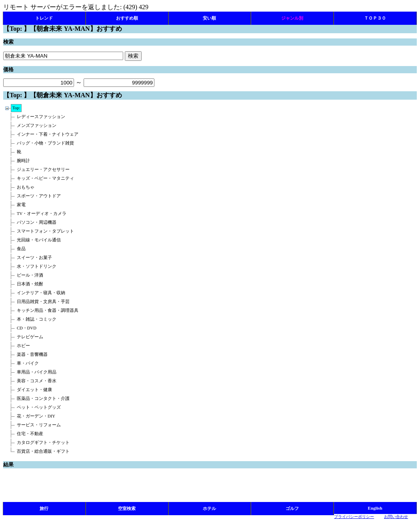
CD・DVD (27, 328)
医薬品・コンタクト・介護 (43, 399)
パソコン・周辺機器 (37, 222)
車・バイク (28, 363)
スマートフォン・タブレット (45, 231)
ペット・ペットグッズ (39, 407)
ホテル (209, 508)
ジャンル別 (292, 18)
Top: (16, 108)
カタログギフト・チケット (43, 443)
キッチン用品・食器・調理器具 (48, 310)
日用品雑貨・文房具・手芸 (43, 302)
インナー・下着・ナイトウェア (48, 134)
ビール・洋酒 (30, 275)
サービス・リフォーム (39, 425)
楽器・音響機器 (32, 354)
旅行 (44, 508)
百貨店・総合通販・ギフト (43, 451)
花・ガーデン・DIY (36, 416)
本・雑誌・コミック (37, 319)
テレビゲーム (30, 337)
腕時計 (23, 161)
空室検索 (127, 508)
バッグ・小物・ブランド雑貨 (45, 143)
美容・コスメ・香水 (37, 381)
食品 (21, 249)
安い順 (209, 18)
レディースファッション (41, 117)
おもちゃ (26, 187)
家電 (21, 205)
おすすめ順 (127, 18)
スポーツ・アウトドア (39, 196)
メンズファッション (37, 125)
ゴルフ (292, 508)
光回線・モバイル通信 (39, 240)
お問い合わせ (396, 517)
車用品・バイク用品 (37, 372)
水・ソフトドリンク (37, 266)
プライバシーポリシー (354, 517)
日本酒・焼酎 (30, 284)
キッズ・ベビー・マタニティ (45, 178)
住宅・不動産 (30, 434)
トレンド (44, 18)
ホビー (23, 346)
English (375, 508)
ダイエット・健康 (34, 390)
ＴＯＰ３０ (375, 18)
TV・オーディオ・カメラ (42, 214)
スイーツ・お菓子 (34, 258)
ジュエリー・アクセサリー (43, 170)
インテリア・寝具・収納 (41, 293)
